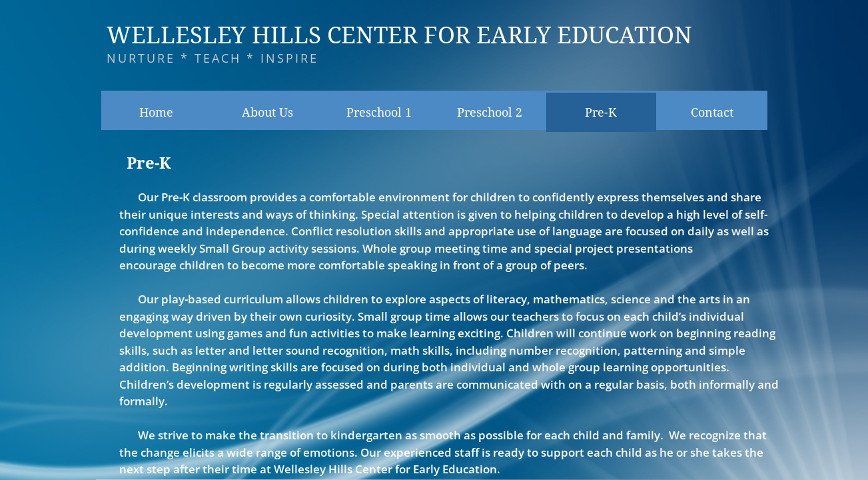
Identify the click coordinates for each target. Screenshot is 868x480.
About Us (267, 112)
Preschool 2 (490, 112)
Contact (712, 112)
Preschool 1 (379, 112)
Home (156, 112)
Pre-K (601, 112)
